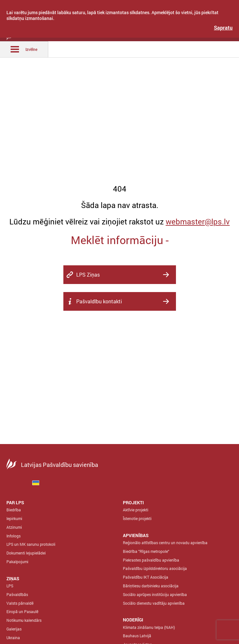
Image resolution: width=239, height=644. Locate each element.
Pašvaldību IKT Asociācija (146, 577)
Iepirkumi (14, 518)
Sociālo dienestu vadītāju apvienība (154, 603)
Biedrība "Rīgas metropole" (146, 551)
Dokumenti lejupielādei (26, 553)
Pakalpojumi (17, 562)
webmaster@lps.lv (198, 222)
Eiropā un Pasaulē (22, 611)
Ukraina (13, 638)
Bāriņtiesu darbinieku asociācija (151, 586)
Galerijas (14, 629)
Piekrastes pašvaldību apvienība (151, 560)
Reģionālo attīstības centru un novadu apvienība (165, 543)
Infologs (14, 536)
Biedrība (14, 510)
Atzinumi (14, 527)
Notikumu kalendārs (24, 620)
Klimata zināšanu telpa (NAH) (149, 627)
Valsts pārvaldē (20, 603)
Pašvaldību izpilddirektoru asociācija (155, 568)
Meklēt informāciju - (120, 240)
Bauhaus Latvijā (137, 636)
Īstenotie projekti (137, 518)
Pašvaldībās (17, 594)
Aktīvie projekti (136, 510)
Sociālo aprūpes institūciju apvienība (155, 594)
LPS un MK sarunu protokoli (31, 544)
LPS (10, 586)
